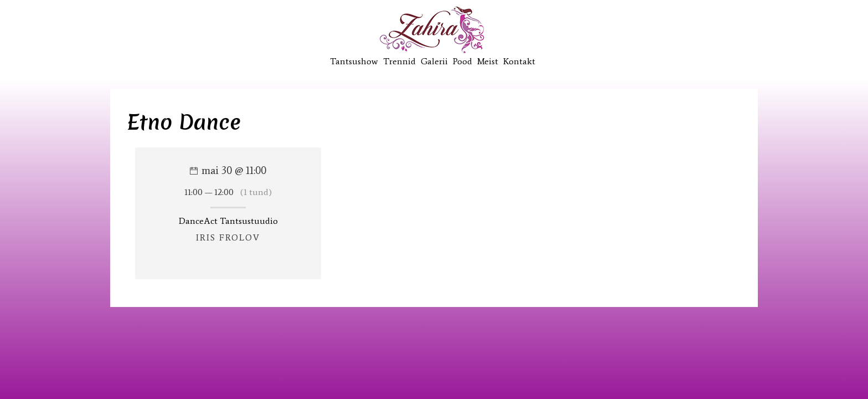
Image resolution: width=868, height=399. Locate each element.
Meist (488, 61)
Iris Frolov (228, 237)
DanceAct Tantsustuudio (228, 221)
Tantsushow (354, 61)
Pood (463, 61)
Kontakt (519, 61)
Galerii (434, 61)
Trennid (399, 61)
